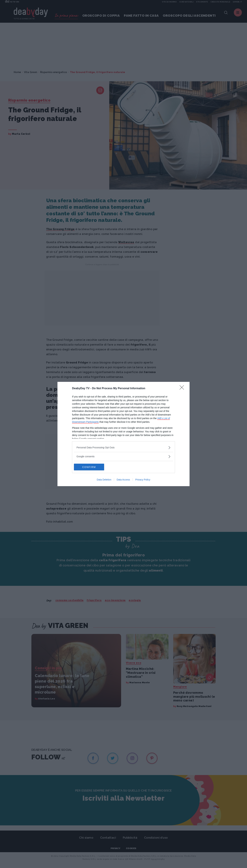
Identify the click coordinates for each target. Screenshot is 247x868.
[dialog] (123, 434)
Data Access (123, 480)
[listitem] (123, 448)
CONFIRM (90, 467)
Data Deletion (104, 480)
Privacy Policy (143, 480)
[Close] (183, 389)
